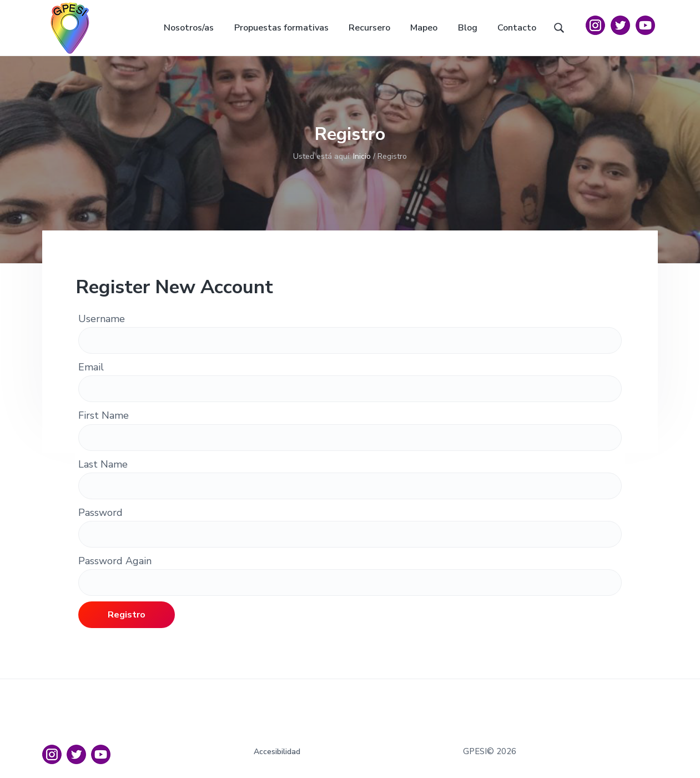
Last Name (103, 464)
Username (102, 319)
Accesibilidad (277, 752)
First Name (104, 415)
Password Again (115, 561)
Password (100, 513)
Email (91, 367)
